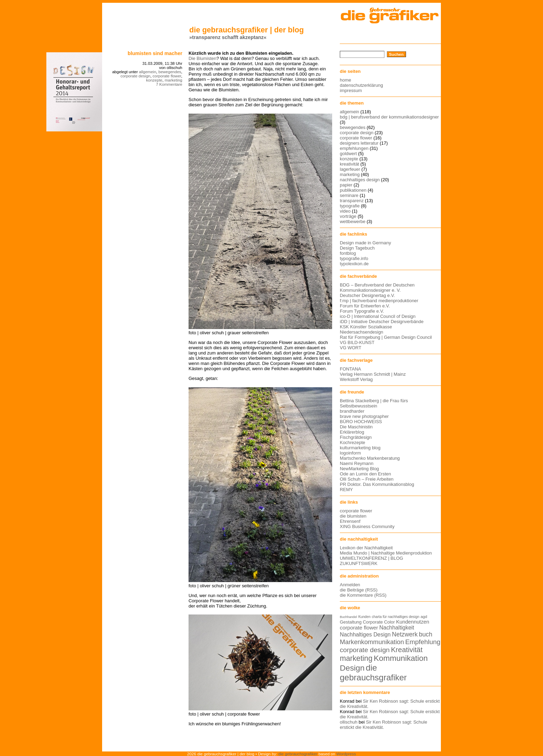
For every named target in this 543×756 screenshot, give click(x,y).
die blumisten (353, 516)
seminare (349, 195)
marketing (173, 80)
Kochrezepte (353, 442)
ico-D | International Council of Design (378, 316)
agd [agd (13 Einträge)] (424, 617)
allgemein (148, 72)
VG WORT (351, 348)
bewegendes (170, 72)
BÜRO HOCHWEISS (361, 422)
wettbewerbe (353, 222)
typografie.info (354, 258)
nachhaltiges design (360, 180)
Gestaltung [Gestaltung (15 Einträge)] (351, 622)
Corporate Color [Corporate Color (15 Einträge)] (379, 622)
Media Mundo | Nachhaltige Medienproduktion (386, 553)
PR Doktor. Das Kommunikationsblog (377, 484)
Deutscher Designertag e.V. (367, 295)
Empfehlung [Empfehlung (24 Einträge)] (423, 642)
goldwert (348, 154)
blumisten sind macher (155, 53)
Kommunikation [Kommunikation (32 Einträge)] (401, 658)
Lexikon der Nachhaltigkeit (366, 548)
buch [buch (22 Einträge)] (426, 634)
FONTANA (350, 369)
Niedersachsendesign (362, 332)
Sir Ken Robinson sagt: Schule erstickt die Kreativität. (384, 725)
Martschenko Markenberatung (370, 458)
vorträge (348, 216)
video (345, 211)
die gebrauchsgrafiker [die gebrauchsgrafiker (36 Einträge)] (373, 673)
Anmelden (350, 585)
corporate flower (167, 76)
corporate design (136, 76)
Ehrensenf (350, 521)
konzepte (154, 80)
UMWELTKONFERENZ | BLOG (372, 558)
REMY (346, 490)
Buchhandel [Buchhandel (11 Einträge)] (348, 617)
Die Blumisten (202, 58)
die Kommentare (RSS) (363, 595)
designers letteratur (359, 143)
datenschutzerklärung (361, 85)
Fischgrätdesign (356, 437)
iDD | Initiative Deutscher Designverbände (382, 322)
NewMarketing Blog (359, 469)
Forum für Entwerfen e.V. (365, 306)
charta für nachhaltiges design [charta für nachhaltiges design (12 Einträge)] (396, 617)
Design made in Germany (365, 243)
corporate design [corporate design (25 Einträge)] (365, 650)
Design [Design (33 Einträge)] (352, 668)
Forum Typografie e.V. (362, 311)
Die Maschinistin (356, 427)
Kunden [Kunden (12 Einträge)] (364, 617)
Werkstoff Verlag (356, 379)
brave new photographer (364, 416)
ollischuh (349, 722)
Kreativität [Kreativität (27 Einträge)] (407, 650)
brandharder (352, 411)
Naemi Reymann (357, 463)
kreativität (349, 164)
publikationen (353, 190)
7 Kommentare (169, 84)
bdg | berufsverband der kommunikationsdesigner (389, 117)
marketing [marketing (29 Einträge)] (356, 658)
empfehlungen (354, 148)
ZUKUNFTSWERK (359, 563)
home (345, 80)
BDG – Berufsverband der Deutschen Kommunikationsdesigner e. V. (377, 288)
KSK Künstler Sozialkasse (366, 327)
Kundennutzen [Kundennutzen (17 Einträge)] (412, 622)
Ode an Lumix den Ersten (365, 474)
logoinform (350, 453)
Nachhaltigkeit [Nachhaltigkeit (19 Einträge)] (397, 628)
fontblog (348, 253)
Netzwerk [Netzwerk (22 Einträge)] (405, 634)
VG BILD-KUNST (357, 342)
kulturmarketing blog (360, 448)
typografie (350, 206)
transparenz (352, 201)
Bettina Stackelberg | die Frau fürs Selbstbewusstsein (374, 403)
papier (346, 185)
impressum (351, 90)
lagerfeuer (350, 169)
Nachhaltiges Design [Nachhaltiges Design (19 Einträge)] (365, 635)
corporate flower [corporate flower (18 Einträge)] (359, 628)
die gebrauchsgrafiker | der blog (247, 30)
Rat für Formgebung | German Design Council (386, 337)
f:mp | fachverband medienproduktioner (379, 301)
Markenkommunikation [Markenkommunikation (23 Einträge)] (372, 642)
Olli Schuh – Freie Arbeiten (367, 479)
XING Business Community (367, 526)
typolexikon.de (354, 264)
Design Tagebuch (357, 248)
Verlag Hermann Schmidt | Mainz (373, 374)
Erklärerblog (352, 432)
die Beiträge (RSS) (359, 590)
